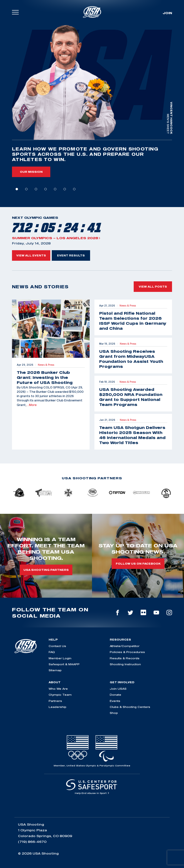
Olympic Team (60, 695)
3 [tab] (36, 189)
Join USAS (118, 689)
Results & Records (125, 658)
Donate (115, 695)
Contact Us (57, 646)
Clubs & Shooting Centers (130, 707)
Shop (114, 713)
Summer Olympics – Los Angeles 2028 (56, 238)
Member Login (60, 658)
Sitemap (55, 670)
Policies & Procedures (127, 652)
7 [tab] (74, 189)
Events (115, 701)
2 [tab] (26, 189)
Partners (55, 701)
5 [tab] (55, 189)
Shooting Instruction (125, 664)
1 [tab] (17, 189)
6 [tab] (65, 189)
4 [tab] (46, 189)
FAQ (52, 652)
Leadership (57, 707)
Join (167, 13)
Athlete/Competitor (125, 646)
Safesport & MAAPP (64, 664)
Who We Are (58, 689)
